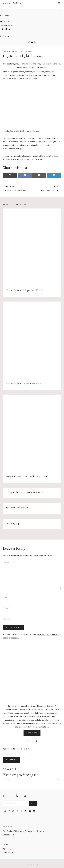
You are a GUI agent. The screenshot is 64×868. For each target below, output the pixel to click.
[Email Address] (16, 804)
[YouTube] (30, 811)
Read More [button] (32, 733)
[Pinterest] (5, 811)
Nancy (19, 149)
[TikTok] (21, 811)
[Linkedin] (26, 811)
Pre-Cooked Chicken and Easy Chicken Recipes (23, 831)
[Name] (32, 598)
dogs (30, 51)
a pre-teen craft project (17, 508)
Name (7, 597)
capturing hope (13, 523)
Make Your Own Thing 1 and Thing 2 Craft (27, 477)
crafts (24, 51)
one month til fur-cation (47, 188)
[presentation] (32, 247)
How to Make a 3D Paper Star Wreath (24, 290)
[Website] (32, 620)
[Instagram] (9, 811)
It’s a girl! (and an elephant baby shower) (26, 492)
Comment (9, 562)
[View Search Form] (59, 8)
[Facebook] (17, 811)
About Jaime (5, 22)
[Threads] (13, 811)
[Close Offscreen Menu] (1, 11)
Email (7, 608)
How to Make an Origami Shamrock (23, 383)
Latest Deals (6, 29)
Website (8, 619)
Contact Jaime (6, 26)
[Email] (32, 609)
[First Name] (16, 755)
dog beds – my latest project (17, 188)
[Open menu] (59, 3)
